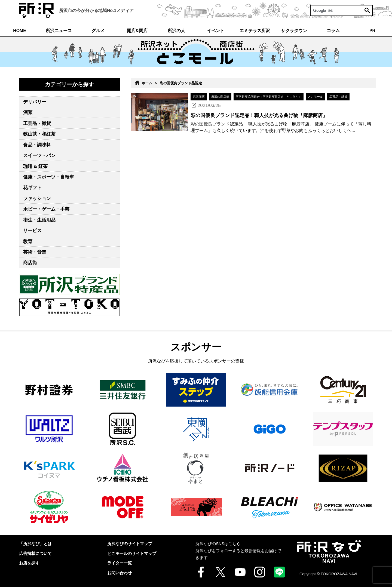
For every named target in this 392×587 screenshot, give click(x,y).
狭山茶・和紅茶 (39, 134)
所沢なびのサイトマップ (130, 544)
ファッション (37, 199)
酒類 (28, 113)
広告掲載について (35, 553)
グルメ (98, 31)
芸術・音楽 (35, 252)
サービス (32, 231)
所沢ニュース (59, 31)
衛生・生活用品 (39, 220)
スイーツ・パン (39, 156)
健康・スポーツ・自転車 (49, 177)
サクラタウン (294, 31)
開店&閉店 (137, 31)
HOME (20, 31)
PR (372, 31)
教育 (28, 242)
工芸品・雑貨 (37, 123)
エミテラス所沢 (255, 31)
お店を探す (29, 563)
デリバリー (35, 102)
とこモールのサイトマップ (132, 553)
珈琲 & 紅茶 (35, 166)
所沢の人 (176, 31)
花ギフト (32, 188)
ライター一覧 (120, 563)
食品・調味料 (37, 145)
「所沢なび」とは (35, 544)
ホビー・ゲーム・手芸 (46, 209)
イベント (216, 31)
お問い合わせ (120, 573)
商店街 (30, 263)
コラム (333, 31)
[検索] (341, 11)
